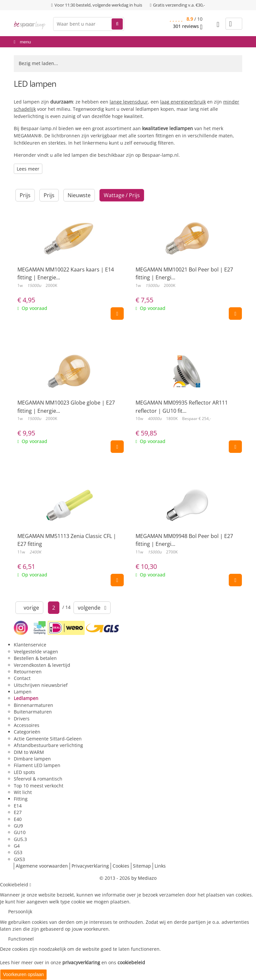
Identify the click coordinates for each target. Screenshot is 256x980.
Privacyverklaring (90, 866)
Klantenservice (30, 645)
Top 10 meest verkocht (39, 786)
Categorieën (27, 732)
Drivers (22, 719)
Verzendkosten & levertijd (42, 665)
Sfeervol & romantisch (38, 779)
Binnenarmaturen (33, 705)
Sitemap (142, 866)
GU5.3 (20, 839)
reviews (188, 26)
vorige (29, 608)
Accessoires (27, 725)
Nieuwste (79, 195)
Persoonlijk (20, 911)
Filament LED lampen (37, 765)
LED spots (24, 772)
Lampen (23, 692)
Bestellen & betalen (35, 658)
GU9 (18, 826)
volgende (92, 608)
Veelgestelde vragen (36, 652)
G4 (17, 846)
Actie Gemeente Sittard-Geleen (48, 739)
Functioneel (21, 939)
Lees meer (28, 169)
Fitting (21, 799)
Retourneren (28, 672)
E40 (18, 819)
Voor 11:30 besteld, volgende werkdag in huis (98, 5)
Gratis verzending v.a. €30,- (179, 5)
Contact (22, 678)
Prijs (25, 195)
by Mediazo (144, 878)
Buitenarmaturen (33, 712)
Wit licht (23, 792)
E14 (18, 806)
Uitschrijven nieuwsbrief (41, 685)
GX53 (19, 859)
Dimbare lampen (32, 759)
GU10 (20, 832)
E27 (18, 812)
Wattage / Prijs (122, 195)
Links (160, 866)
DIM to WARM (29, 752)
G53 (18, 852)
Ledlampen (26, 698)
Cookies (121, 866)
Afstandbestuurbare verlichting (48, 745)
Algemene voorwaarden (42, 866)
